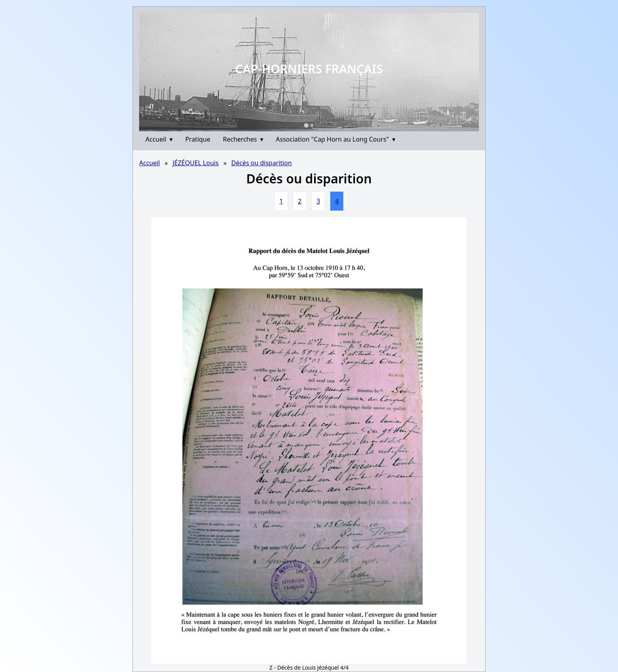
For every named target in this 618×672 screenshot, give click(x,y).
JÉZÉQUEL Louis (196, 163)
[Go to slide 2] (312, 125)
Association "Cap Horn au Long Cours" (336, 139)
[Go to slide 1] (306, 125)
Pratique (198, 139)
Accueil (159, 139)
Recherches (243, 139)
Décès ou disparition (262, 163)
